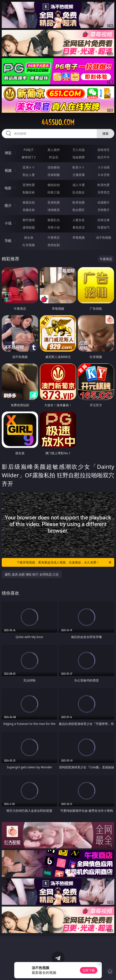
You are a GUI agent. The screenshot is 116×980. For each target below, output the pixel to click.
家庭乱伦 (54, 220)
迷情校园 (29, 227)
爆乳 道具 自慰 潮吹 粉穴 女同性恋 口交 (32, 574)
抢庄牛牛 (104, 157)
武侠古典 (104, 220)
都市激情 (29, 220)
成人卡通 (79, 185)
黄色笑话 (79, 227)
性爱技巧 (104, 227)
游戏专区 (104, 150)
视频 (8, 170)
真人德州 (54, 150)
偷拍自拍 (54, 185)
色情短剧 (54, 245)
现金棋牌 (79, 157)
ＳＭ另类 (104, 175)
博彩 (8, 153)
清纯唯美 (54, 210)
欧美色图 (79, 202)
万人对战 (79, 150)
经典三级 (54, 192)
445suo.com (58, 122)
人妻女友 (79, 220)
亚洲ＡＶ (29, 167)
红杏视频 (29, 245)
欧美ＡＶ (79, 167)
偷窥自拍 (29, 202)
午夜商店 (54, 237)
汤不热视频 (104, 237)
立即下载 (89, 970)
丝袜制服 (54, 175)
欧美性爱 (104, 185)
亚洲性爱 (29, 185)
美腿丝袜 (29, 210)
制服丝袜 (29, 192)
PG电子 (29, 150)
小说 (8, 223)
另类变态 (104, 192)
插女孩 (29, 237)
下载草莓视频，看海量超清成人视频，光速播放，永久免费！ (64, 562)
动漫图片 (104, 202)
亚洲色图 (54, 202)
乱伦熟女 (79, 192)
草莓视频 (79, 237)
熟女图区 (79, 210)
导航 (8, 241)
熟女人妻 (29, 175)
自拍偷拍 (54, 167)
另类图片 (104, 210)
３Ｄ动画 (104, 167)
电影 (8, 188)
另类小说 (54, 227)
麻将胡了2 (29, 157)
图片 (8, 206)
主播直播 (79, 175)
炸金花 (54, 157)
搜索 (105, 133)
